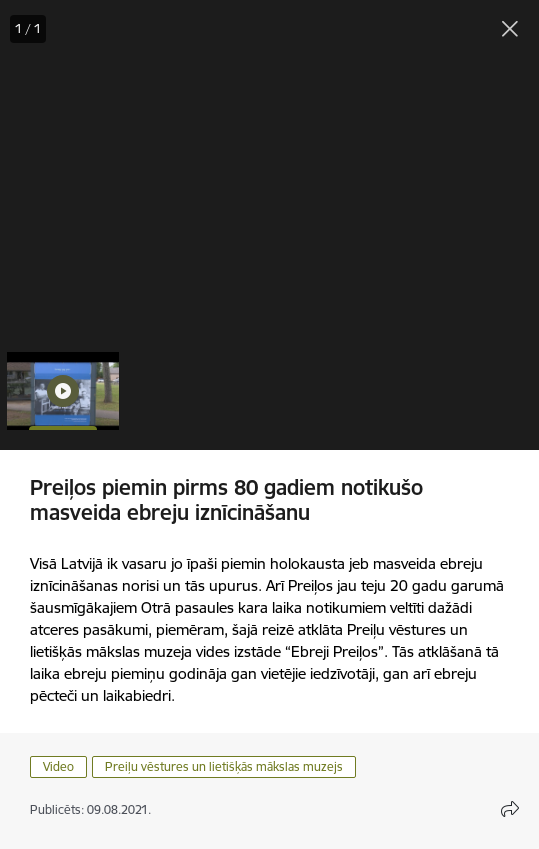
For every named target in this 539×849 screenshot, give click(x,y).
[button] (63, 391)
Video (58, 766)
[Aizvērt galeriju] (510, 29)
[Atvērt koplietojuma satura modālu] (510, 809)
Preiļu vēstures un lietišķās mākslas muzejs (224, 766)
